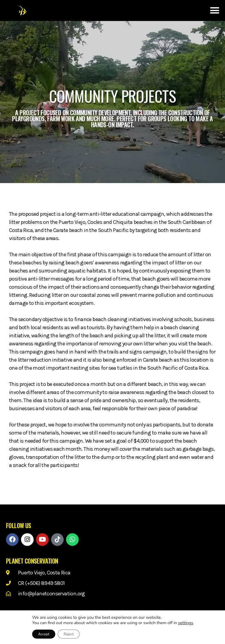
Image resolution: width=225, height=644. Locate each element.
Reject (69, 634)
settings (186, 623)
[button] (214, 11)
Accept (44, 634)
